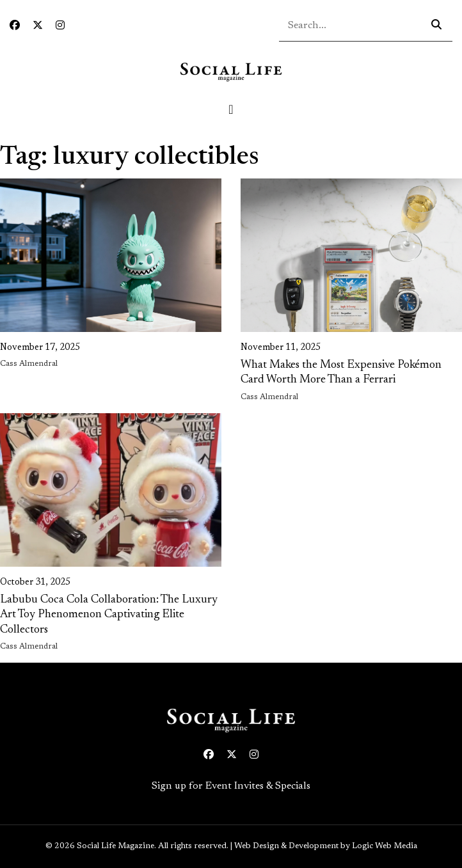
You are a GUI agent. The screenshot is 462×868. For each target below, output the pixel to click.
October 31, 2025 (35, 583)
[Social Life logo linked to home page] (231, 72)
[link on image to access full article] (111, 255)
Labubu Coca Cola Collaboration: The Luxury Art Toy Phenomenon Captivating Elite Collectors (109, 615)
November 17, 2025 (40, 348)
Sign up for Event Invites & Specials (231, 786)
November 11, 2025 (281, 348)
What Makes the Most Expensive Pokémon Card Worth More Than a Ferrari (341, 373)
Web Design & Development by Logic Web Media (326, 846)
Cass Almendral (29, 364)
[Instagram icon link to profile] (60, 26)
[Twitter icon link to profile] (38, 26)
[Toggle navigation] (231, 109)
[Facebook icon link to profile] (15, 26)
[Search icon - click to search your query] (436, 26)
